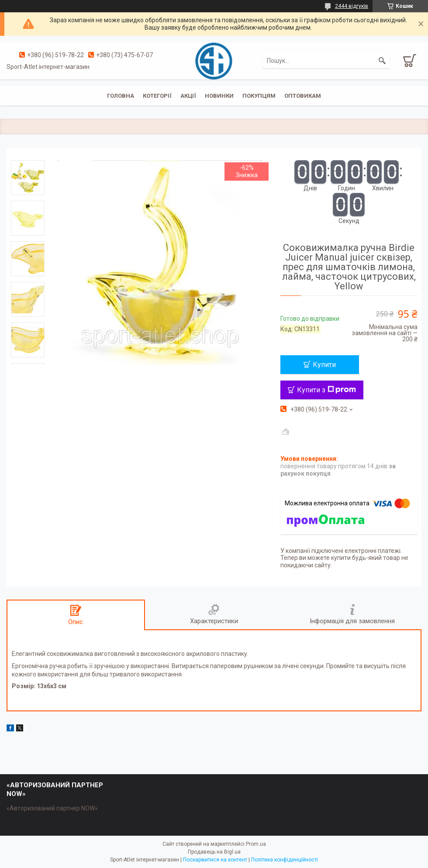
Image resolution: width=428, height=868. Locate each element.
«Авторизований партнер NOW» (52, 808)
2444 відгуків (352, 6)
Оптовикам (303, 96)
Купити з (326, 390)
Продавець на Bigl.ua (214, 852)
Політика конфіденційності (285, 860)
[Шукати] (382, 61)
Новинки (219, 96)
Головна (121, 96)
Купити (324, 365)
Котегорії (157, 96)
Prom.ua (256, 844)
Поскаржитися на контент (215, 860)
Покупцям (259, 96)
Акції (188, 96)
